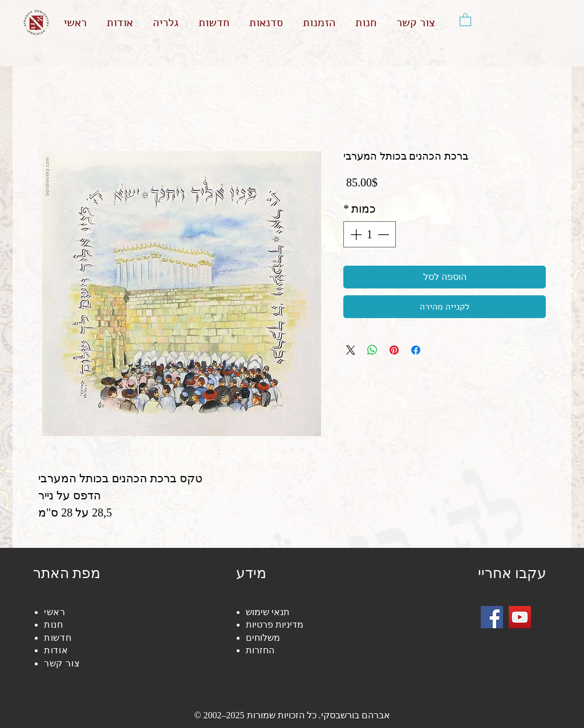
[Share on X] (351, 350)
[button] (465, 19)
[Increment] (355, 234)
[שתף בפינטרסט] (394, 350)
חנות (54, 625)
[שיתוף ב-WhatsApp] (372, 350)
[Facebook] (492, 617)
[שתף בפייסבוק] (416, 350)
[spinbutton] (370, 234)
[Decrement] (384, 234)
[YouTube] (520, 617)
